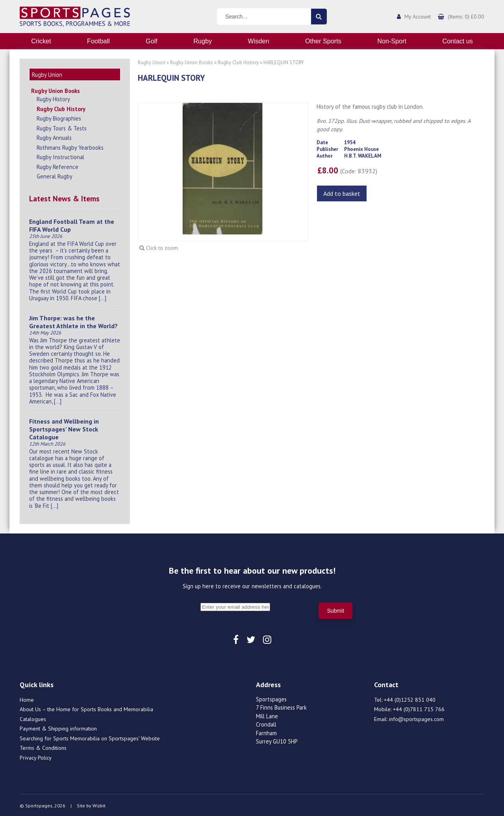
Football (98, 41)
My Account (418, 17)
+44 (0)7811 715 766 (419, 708)
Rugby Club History (61, 108)
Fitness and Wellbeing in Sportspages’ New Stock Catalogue (64, 428)
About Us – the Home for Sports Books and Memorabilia (86, 708)
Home (27, 699)
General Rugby (55, 175)
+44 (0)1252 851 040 (410, 699)
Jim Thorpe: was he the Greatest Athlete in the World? (73, 321)
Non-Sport (392, 41)
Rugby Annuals (54, 137)
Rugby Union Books (56, 90)
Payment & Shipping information (58, 727)
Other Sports (323, 41)
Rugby (203, 41)
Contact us (457, 41)
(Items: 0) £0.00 (466, 17)
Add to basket (342, 193)
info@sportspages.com (416, 718)
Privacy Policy (36, 757)
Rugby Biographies (59, 117)
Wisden (259, 41)
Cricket (41, 41)
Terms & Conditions (43, 747)
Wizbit (99, 804)
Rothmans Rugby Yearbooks (70, 146)
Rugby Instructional (60, 156)
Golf (152, 41)
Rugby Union (152, 62)
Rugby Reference (57, 166)
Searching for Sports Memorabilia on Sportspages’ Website (90, 737)
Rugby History (53, 98)
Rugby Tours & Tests (62, 127)
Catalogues (33, 718)
